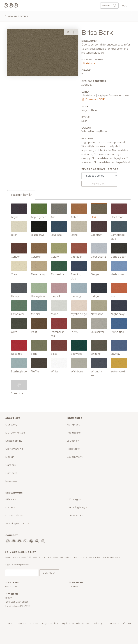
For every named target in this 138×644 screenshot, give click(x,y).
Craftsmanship (14, 449)
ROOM (34, 623)
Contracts (113, 623)
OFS (9, 623)
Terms (86, 623)
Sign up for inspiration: (17, 565)
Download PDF (93, 99)
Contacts (11, 473)
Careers (11, 465)
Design (10, 457)
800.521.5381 (11, 586)
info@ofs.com (76, 586)
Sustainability (14, 441)
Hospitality (73, 449)
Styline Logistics (72, 623)
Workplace (73, 425)
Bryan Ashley (50, 623)
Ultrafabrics (88, 63)
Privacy (98, 623)
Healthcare (74, 433)
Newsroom (12, 481)
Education (73, 441)
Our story (11, 425)
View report (99, 184)
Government (75, 457)
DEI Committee (15, 433)
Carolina (21, 623)
